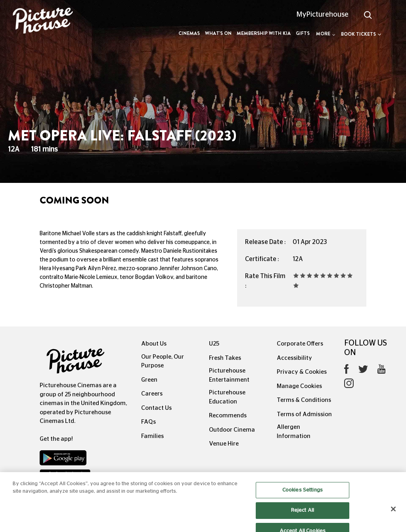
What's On (218, 33)
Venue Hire (224, 444)
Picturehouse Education (227, 397)
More (326, 34)
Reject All (303, 516)
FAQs (148, 422)
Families (152, 436)
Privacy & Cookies (302, 372)
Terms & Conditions (304, 400)
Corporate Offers (300, 344)
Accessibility (294, 358)
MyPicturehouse (323, 15)
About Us (154, 344)
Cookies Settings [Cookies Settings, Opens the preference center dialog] (303, 496)
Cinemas (189, 33)
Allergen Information (294, 432)
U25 (214, 344)
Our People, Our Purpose (163, 361)
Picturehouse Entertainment (229, 375)
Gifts (303, 33)
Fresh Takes (225, 358)
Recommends (228, 416)
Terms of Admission (304, 414)
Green (149, 380)
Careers (152, 394)
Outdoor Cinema (232, 430)
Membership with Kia (264, 33)
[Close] (393, 515)
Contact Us (156, 408)
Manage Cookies (299, 386)
